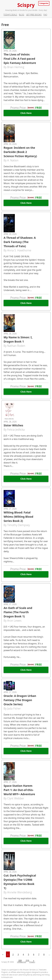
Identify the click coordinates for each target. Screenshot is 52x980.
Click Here (26, 113)
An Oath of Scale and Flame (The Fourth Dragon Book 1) (18, 612)
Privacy (32, 962)
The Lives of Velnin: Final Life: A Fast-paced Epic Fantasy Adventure (20, 59)
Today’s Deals (10, 15)
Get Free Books (34, 15)
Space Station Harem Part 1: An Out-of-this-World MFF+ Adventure (19, 790)
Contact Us (21, 962)
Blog (22, 15)
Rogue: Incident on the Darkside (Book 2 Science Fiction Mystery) (20, 152)
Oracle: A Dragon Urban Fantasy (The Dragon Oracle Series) (20, 700)
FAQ (45, 15)
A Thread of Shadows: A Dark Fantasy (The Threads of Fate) (20, 242)
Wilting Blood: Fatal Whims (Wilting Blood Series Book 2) (18, 517)
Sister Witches (13, 425)
